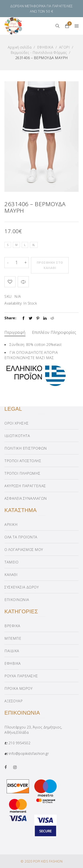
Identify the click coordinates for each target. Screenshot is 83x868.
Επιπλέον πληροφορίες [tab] (54, 332)
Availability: (13, 303)
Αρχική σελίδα (20, 47)
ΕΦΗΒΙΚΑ (45, 47)
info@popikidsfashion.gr (29, 754)
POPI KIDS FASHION (48, 861)
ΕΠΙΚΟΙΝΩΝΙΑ (17, 600)
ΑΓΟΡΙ (65, 47)
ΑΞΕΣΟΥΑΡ (14, 701)
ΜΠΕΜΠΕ (13, 638)
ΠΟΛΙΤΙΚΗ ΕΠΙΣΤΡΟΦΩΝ (26, 448)
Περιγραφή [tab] (15, 332)
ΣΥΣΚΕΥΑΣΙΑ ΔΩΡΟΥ (22, 587)
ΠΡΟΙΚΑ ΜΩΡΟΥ (18, 688)
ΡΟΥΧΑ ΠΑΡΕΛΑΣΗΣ (21, 676)
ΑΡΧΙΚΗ (11, 525)
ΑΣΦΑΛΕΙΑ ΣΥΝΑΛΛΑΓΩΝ (26, 498)
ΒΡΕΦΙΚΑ (12, 626)
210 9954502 (19, 743)
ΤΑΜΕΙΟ (11, 562)
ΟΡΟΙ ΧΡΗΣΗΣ (17, 423)
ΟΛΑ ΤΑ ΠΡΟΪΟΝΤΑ (21, 537)
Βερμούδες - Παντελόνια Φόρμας (39, 53)
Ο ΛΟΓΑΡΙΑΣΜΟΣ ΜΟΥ (24, 550)
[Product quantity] (17, 263)
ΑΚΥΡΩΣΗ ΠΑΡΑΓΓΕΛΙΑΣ (25, 486)
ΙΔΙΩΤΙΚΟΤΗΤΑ (17, 436)
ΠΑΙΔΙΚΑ (12, 651)
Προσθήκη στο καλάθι (50, 265)
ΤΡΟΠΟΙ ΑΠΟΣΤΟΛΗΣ (23, 461)
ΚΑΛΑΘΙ (11, 575)
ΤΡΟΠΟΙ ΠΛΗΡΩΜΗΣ (22, 473)
